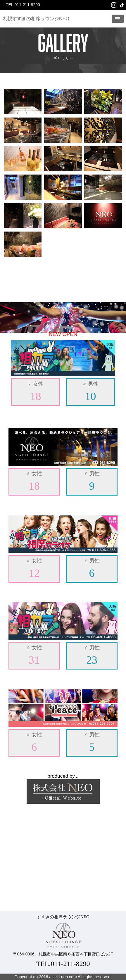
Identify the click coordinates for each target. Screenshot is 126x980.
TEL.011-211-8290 (23, 5)
